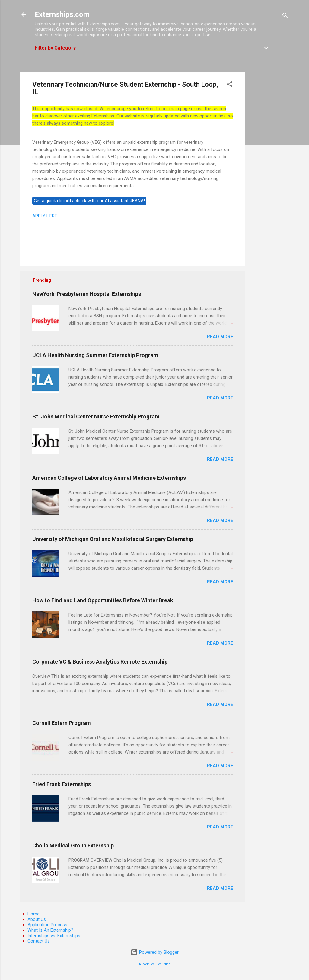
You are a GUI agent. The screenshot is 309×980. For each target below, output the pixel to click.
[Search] (285, 16)
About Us (37, 919)
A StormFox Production (154, 964)
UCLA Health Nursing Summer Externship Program (95, 355)
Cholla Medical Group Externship (73, 845)
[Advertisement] (269, 162)
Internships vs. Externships (54, 936)
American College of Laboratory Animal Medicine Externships (109, 478)
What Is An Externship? (50, 930)
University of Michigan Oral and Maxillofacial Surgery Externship (113, 539)
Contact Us (39, 941)
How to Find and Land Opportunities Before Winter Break (103, 600)
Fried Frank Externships (62, 784)
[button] (230, 85)
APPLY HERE (45, 216)
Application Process (47, 925)
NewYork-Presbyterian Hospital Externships (87, 294)
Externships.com (62, 14)
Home (33, 914)
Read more (220, 337)
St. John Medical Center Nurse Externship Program (96, 416)
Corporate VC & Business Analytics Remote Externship (100, 662)
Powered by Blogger (155, 952)
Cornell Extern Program (62, 723)
